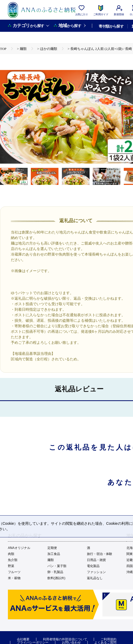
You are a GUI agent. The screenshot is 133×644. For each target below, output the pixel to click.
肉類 (11, 554)
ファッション (96, 572)
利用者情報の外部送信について (65, 639)
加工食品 (54, 554)
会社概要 (23, 639)
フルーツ (14, 572)
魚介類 (13, 560)
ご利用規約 (109, 639)
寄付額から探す (111, 26)
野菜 (11, 566)
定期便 (52, 548)
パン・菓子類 (57, 566)
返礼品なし (95, 578)
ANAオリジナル (19, 548)
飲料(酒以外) (56, 578)
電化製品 (93, 566)
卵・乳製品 (55, 572)
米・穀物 (14, 578)
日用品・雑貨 (96, 560)
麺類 (51, 560)
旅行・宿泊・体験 (100, 554)
